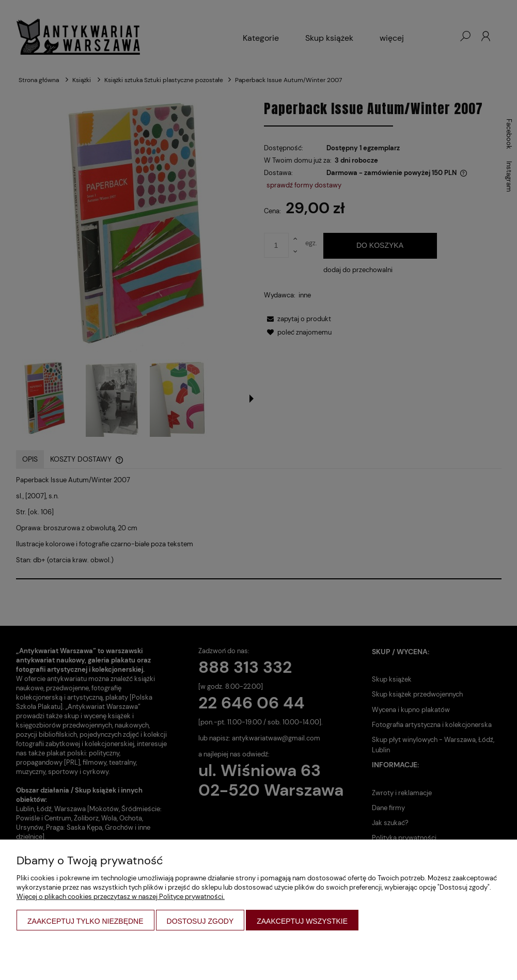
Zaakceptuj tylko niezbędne (85, 921)
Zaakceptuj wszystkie (302, 921)
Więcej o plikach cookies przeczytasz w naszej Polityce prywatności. (121, 897)
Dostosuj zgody (200, 921)
